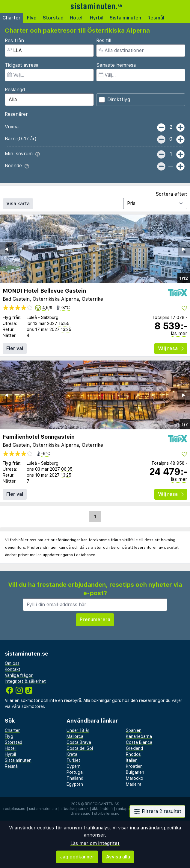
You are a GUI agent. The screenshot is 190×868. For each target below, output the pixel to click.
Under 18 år (78, 730)
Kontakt (13, 669)
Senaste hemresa (116, 65)
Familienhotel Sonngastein (39, 437)
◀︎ (6, 249)
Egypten (75, 784)
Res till (104, 41)
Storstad (53, 18)
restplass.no (14, 809)
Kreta (72, 754)
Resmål (156, 18)
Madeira (134, 784)
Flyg (32, 18)
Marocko (135, 778)
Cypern (74, 766)
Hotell (77, 18)
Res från (14, 41)
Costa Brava (79, 742)
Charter (12, 18)
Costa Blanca (139, 742)
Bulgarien (135, 772)
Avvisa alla (118, 857)
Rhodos (133, 754)
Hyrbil (97, 18)
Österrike (92, 299)
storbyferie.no (107, 814)
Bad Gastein (16, 299)
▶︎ (184, 249)
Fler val (15, 348)
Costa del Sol (80, 748)
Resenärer (16, 114)
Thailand (75, 778)
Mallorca (75, 736)
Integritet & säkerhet (25, 681)
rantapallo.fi (127, 809)
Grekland (134, 748)
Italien (132, 760)
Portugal (75, 772)
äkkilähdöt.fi (102, 809)
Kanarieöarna (139, 736)
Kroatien (134, 766)
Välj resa (171, 348)
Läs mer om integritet (95, 843)
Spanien (134, 730)
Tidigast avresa (22, 65)
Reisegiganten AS (102, 804)
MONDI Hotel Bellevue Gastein (44, 291)
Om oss (12, 663)
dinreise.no (80, 814)
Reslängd (15, 90)
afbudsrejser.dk (74, 809)
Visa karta (18, 204)
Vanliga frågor (19, 675)
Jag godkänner (77, 857)
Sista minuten (125, 18)
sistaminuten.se (43, 809)
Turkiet (73, 760)
